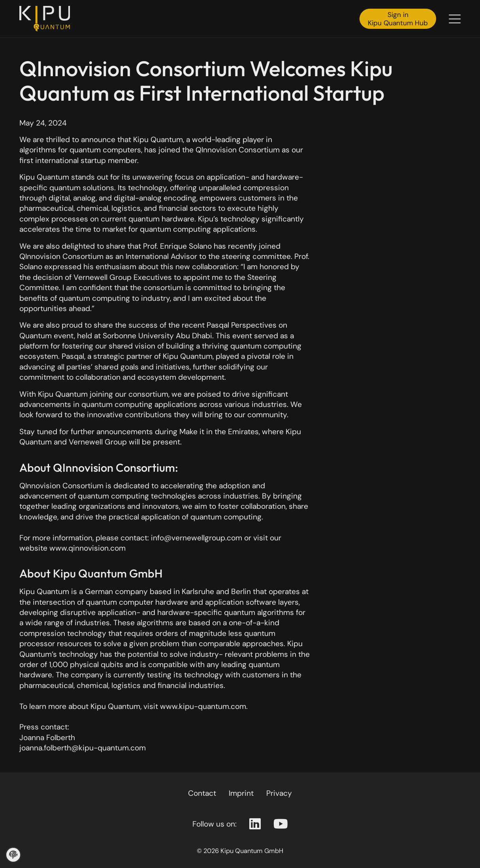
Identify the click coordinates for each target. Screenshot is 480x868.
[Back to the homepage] (47, 19)
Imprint (241, 793)
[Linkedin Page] (255, 824)
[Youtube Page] (281, 824)
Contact (202, 793)
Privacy (279, 793)
